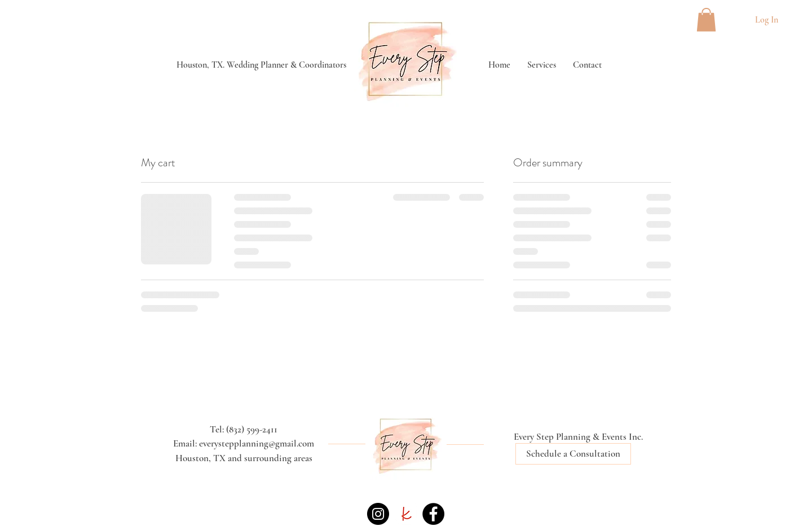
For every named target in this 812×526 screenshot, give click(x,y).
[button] (706, 20)
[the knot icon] (406, 514)
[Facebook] (433, 514)
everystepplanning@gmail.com (257, 443)
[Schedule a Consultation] (573, 454)
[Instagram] (378, 514)
